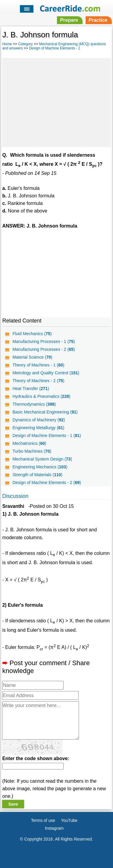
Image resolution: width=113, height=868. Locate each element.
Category (25, 44)
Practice (98, 20)
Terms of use (43, 820)
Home (7, 44)
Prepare (69, 20)
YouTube (69, 820)
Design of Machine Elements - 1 (55, 48)
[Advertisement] (56, 102)
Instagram (54, 828)
